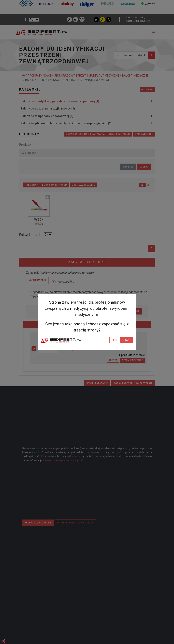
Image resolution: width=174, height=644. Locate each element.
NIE (115, 340)
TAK (127, 340)
